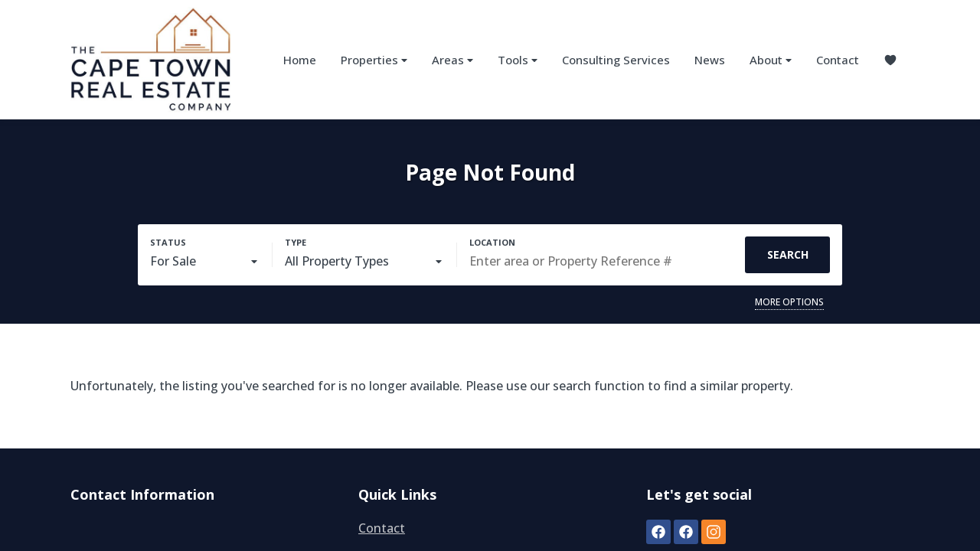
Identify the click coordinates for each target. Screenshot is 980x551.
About (771, 60)
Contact (838, 60)
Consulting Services (616, 60)
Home (300, 60)
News (710, 60)
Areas (452, 60)
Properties (374, 60)
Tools (518, 60)
